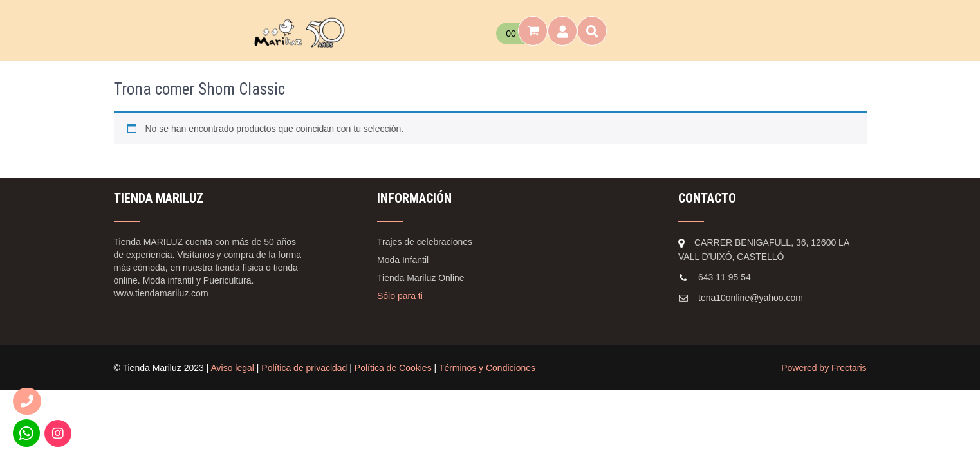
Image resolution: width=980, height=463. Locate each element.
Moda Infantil (403, 260)
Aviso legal (232, 368)
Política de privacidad (304, 368)
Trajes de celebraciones (425, 242)
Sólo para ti (400, 296)
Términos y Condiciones (487, 368)
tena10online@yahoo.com (751, 298)
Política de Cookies (393, 368)
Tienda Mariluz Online (421, 278)
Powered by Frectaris (824, 368)
